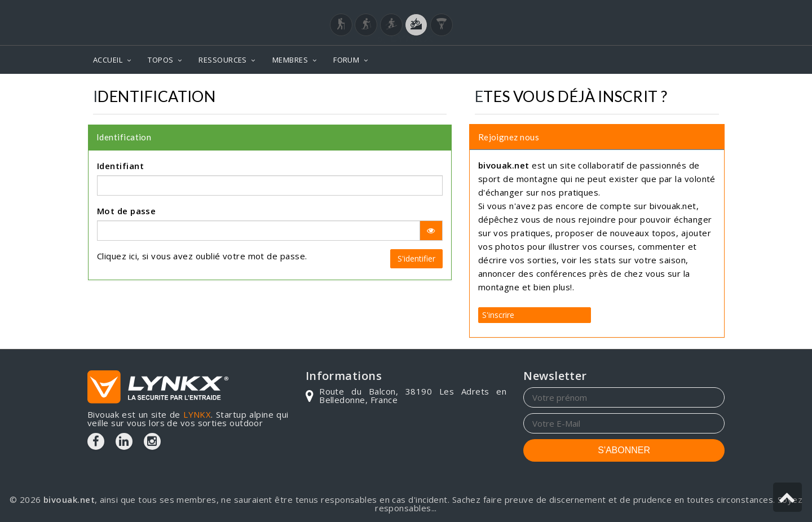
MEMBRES (290, 60)
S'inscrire (498, 315)
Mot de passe (126, 211)
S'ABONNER (624, 450)
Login (669, 11)
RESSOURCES (223, 60)
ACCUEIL (108, 60)
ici (133, 256)
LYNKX (197, 414)
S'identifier (416, 258)
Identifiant (120, 166)
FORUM (346, 60)
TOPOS (160, 60)
